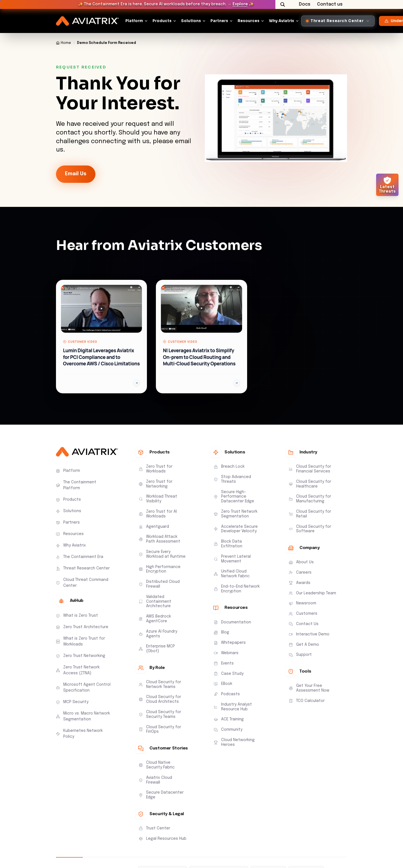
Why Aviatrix (282, 21)
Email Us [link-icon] (76, 174)
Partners (219, 21)
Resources (249, 21)
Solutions (191, 21)
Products (162, 21)
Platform (134, 21)
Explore (240, 4)
